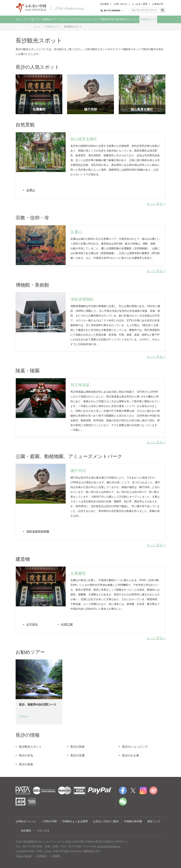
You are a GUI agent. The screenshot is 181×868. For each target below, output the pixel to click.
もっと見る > (156, 204)
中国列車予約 (107, 19)
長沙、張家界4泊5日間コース (38, 705)
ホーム (20, 19)
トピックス (43, 831)
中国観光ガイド (148, 19)
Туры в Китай (23, 856)
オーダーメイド (90, 19)
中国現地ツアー (50, 19)
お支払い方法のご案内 (106, 821)
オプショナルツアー (70, 19)
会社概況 (105, 4)
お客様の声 (158, 4)
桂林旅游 (42, 856)
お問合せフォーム (26, 821)
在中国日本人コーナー (127, 19)
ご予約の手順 (49, 821)
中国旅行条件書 (133, 821)
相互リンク (154, 821)
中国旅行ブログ (24, 27)
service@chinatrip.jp (109, 846)
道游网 (56, 856)
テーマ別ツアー (33, 19)
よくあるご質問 (140, 4)
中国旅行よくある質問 (75, 821)
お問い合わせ (120, 4)
